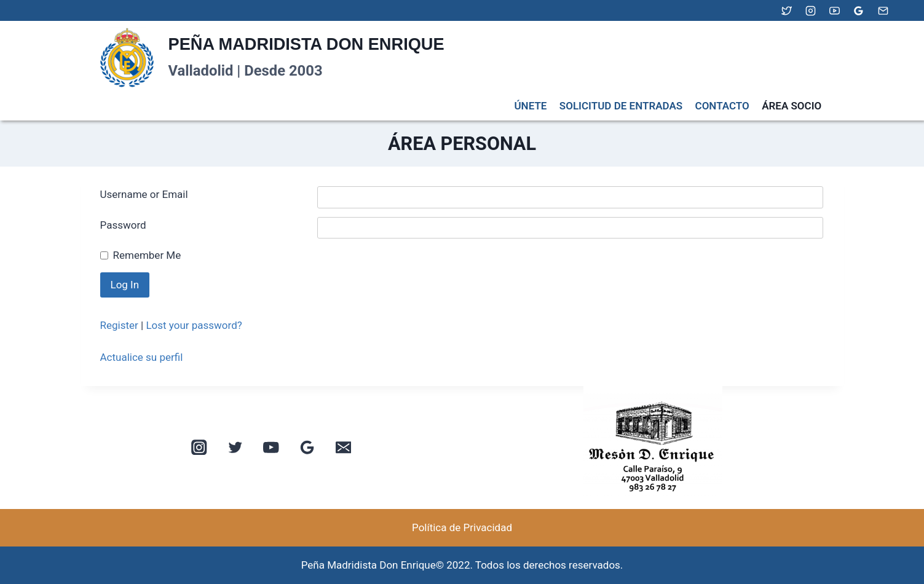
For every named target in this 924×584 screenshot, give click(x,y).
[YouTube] (835, 10)
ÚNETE (530, 106)
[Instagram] (811, 10)
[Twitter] (787, 10)
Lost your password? (194, 325)
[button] (481, 448)
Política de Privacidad (462, 527)
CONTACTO (722, 106)
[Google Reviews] (859, 10)
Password (123, 225)
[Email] (883, 10)
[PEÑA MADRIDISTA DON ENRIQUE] (270, 58)
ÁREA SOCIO (792, 106)
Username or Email (144, 194)
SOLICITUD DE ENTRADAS (621, 106)
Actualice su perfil (142, 357)
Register (119, 325)
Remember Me (147, 255)
